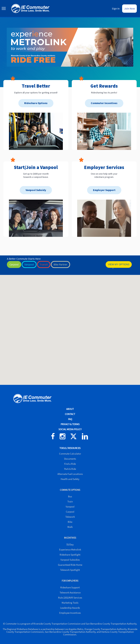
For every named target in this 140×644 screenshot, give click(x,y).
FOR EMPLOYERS (70, 581)
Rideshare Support (70, 587)
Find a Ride (70, 464)
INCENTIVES (70, 538)
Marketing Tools (70, 603)
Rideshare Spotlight (70, 555)
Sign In (116, 8)
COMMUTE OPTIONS (70, 490)
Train (70, 501)
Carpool (70, 512)
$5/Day (70, 544)
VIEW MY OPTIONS (119, 264)
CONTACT (70, 414)
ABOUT (70, 409)
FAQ (70, 419)
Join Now (129, 8)
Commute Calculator (70, 454)
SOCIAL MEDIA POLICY (70, 429)
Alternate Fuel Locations (70, 474)
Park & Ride (70, 469)
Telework (70, 517)
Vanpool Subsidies (70, 560)
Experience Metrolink (70, 550)
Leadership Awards (70, 608)
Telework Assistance (70, 592)
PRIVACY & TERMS (70, 424)
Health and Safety (70, 479)
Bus (70, 496)
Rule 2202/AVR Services (70, 598)
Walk (70, 527)
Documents (70, 459)
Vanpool (70, 507)
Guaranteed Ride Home (70, 565)
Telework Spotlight (70, 570)
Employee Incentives (70, 613)
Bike (70, 522)
